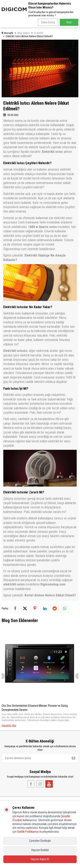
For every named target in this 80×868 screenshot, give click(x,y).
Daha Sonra (48, 22)
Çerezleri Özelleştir (40, 841)
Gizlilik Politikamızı (28, 832)
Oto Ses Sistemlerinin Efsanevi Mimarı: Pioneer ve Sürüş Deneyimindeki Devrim (35, 708)
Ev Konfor (39, 33)
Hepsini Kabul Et (40, 859)
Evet (69, 22)
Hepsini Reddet (40, 850)
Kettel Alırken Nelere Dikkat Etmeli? (50, 595)
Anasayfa (7, 33)
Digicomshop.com (53, 584)
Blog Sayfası (24, 33)
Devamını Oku (9, 725)
